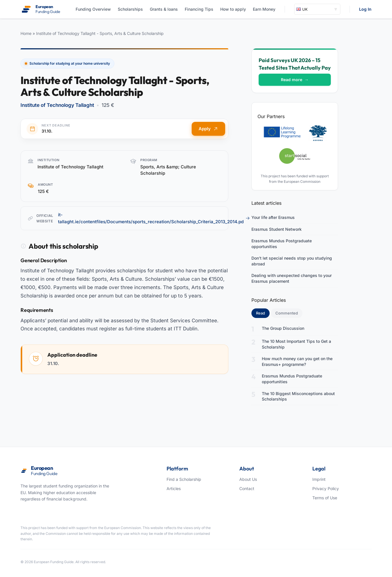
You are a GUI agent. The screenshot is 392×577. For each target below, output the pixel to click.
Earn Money (264, 9)
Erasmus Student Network (277, 229)
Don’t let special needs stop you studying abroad (292, 261)
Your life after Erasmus (273, 217)
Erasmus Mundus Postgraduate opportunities (282, 244)
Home (26, 33)
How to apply (233, 9)
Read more (295, 80)
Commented (287, 313)
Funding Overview (93, 9)
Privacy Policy (326, 488)
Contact (247, 488)
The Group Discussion (283, 328)
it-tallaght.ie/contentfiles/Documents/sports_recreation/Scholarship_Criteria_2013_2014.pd (154, 218)
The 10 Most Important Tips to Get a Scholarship (296, 344)
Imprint (319, 479)
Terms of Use (325, 498)
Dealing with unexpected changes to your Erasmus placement (292, 278)
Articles (174, 488)
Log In (365, 9)
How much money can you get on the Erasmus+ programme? (297, 361)
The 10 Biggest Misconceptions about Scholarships (298, 396)
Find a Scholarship (184, 479)
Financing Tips (199, 9)
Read (263, 313)
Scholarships (130, 9)
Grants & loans (164, 9)
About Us (248, 479)
